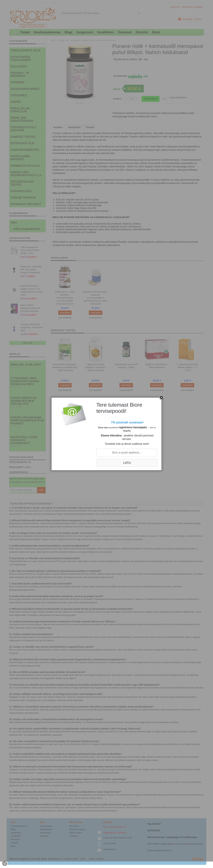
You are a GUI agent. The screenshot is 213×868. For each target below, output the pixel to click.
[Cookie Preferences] (5, 863)
